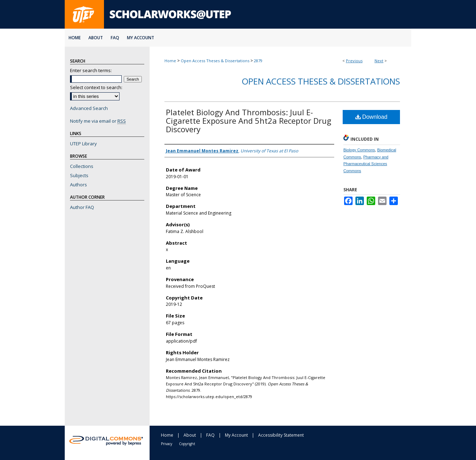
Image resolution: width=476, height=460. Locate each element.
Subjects (79, 175)
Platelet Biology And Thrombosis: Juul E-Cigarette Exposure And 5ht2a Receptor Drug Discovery (249, 121)
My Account (236, 435)
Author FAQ (82, 207)
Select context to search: (96, 87)
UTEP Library (83, 144)
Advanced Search (89, 108)
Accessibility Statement (281, 435)
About (190, 435)
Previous (354, 61)
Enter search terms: (91, 70)
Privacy (167, 444)
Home (170, 61)
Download (371, 117)
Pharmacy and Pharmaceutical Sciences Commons (366, 164)
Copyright (187, 444)
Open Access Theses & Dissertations (215, 61)
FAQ (210, 435)
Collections (82, 166)
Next (379, 61)
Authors (79, 185)
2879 (258, 61)
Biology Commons (359, 150)
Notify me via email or (98, 121)
